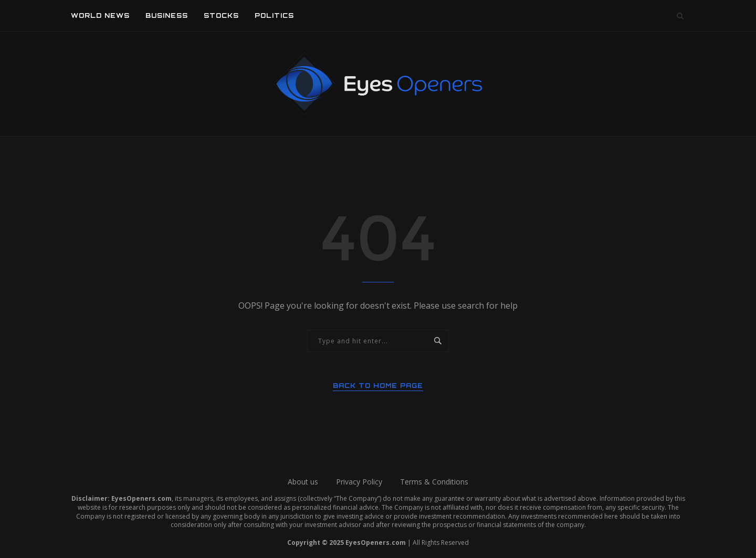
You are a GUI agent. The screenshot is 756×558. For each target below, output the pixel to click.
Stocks (221, 15)
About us (303, 482)
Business (167, 15)
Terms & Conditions (434, 482)
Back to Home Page (378, 386)
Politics (274, 15)
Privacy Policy (359, 482)
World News (100, 15)
